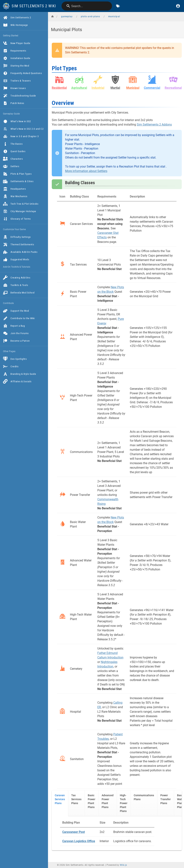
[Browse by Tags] (118, 6)
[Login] (178, 6)
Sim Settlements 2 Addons (154, 125)
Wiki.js (123, 865)
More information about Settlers (86, 171)
